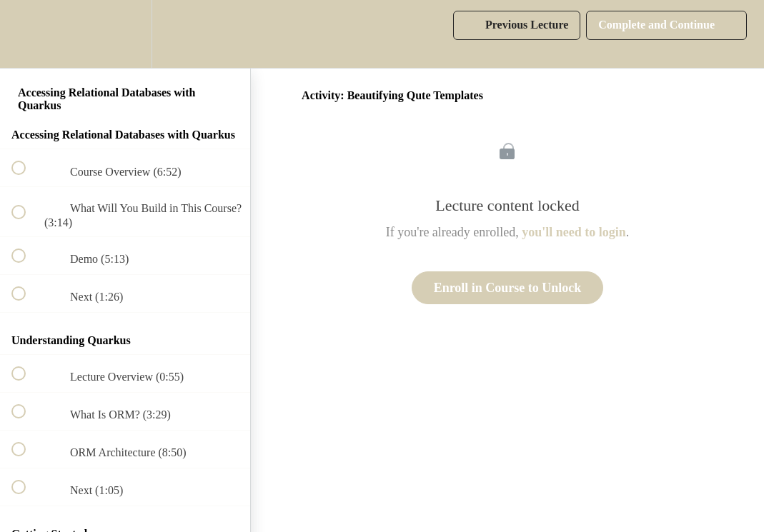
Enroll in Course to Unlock (508, 288)
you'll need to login (574, 232)
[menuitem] (125, 34)
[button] (26, 34)
